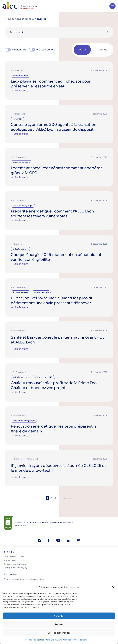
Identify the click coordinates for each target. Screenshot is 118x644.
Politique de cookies (34, 640)
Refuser (59, 624)
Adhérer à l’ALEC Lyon (14, 560)
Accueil (9, 19)
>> (70, 498)
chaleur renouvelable (43, 377)
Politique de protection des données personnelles (68, 640)
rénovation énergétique (24, 421)
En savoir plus (20, 526)
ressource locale (41, 292)
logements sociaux (22, 162)
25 (64, 498)
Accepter (59, 616)
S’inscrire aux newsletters (16, 564)
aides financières (21, 249)
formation (18, 119)
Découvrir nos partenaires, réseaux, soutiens (24, 579)
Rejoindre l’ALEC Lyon (14, 557)
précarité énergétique (23, 206)
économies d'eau (21, 76)
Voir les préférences (59, 633)
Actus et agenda (24, 19)
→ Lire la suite (20, 91)
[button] (113, 587)
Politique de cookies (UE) (15, 568)
